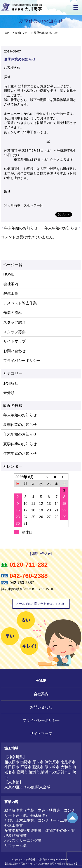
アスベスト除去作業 (20, 303)
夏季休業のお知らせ (20, 425)
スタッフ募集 (14, 332)
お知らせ (21, 33)
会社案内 (11, 284)
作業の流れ (13, 313)
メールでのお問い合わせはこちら (39, 604)
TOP (6, 33)
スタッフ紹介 (14, 322)
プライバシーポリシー (22, 361)
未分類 (9, 393)
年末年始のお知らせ (21, 228)
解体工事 (11, 293)
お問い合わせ (14, 351)
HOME (9, 274)
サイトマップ (14, 341)
